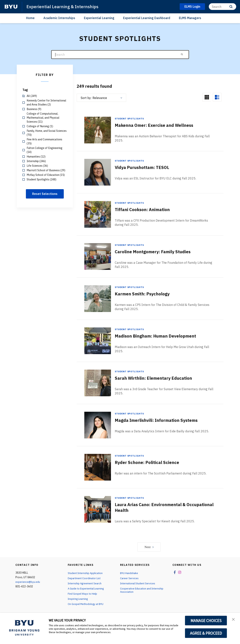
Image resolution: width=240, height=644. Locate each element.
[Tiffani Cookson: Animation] (98, 214)
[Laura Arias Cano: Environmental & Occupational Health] (98, 509)
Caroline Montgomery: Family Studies (156, 252)
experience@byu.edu (28, 582)
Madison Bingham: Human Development (159, 336)
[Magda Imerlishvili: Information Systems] (98, 425)
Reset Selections (45, 194)
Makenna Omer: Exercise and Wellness (157, 125)
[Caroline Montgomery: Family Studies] (98, 256)
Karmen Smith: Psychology (144, 294)
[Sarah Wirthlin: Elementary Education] (98, 383)
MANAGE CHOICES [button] (206, 621)
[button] (234, 620)
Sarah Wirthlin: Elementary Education (157, 378)
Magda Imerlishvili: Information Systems (160, 420)
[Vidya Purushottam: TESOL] (98, 172)
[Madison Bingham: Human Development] (98, 341)
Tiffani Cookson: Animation (144, 210)
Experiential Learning (99, 18)
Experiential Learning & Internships (64, 6)
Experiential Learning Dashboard (147, 18)
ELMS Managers (190, 18)
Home (30, 18)
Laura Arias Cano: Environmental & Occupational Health (153, 507)
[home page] (11, 7)
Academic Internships (59, 18)
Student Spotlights (130, 119)
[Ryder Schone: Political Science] (98, 467)
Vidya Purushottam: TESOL (144, 167)
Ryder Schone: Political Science (150, 462)
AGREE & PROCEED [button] (206, 633)
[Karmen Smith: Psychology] (98, 299)
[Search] (222, 7)
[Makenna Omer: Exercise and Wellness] (98, 130)
